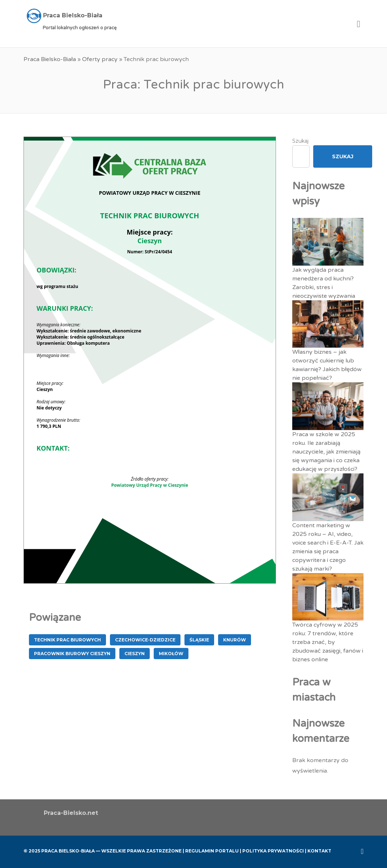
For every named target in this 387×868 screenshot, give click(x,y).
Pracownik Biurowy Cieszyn (72, 654)
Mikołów (171, 654)
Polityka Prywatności (273, 851)
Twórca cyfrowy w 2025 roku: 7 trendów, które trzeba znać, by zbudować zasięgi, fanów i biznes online (328, 642)
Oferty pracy (100, 59)
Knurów (235, 640)
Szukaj (300, 141)
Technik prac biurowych (67, 640)
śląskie (199, 640)
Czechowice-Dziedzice (145, 640)
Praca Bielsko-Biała (50, 59)
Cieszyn (135, 654)
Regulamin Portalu (212, 851)
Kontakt (319, 851)
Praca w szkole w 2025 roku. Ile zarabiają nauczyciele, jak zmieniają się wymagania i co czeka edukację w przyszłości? (326, 452)
